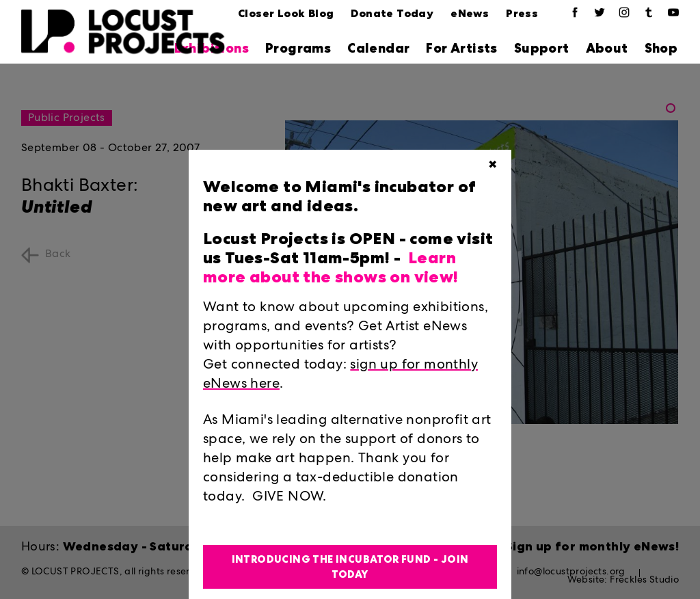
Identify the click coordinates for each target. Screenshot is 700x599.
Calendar (378, 48)
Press (522, 13)
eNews (470, 13)
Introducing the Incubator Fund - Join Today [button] (350, 567)
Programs (298, 48)
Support (542, 48)
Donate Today (392, 13)
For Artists (461, 48)
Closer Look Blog (286, 13)
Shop (661, 48)
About (607, 48)
